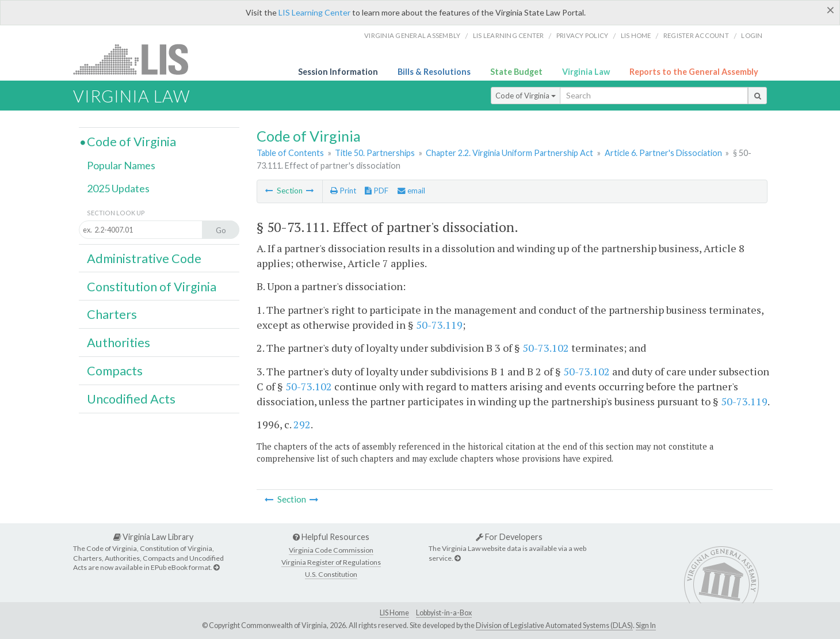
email (411, 191)
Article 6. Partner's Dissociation (663, 153)
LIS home (636, 35)
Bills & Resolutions (434, 72)
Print (343, 191)
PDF (377, 191)
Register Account (696, 35)
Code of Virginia (526, 96)
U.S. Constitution (331, 574)
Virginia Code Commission (331, 550)
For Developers (509, 537)
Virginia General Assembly (412, 35)
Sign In (646, 625)
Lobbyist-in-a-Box (444, 613)
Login (752, 35)
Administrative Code (144, 258)
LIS (137, 59)
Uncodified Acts (131, 399)
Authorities (119, 343)
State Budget (516, 72)
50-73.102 (546, 348)
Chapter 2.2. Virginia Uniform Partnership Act (509, 153)
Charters (112, 314)
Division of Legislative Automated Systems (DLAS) (554, 625)
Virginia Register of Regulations (331, 562)
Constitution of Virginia (152, 287)
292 (302, 424)
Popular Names (121, 165)
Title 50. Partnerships (375, 153)
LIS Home (394, 613)
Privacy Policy (583, 35)
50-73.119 (439, 325)
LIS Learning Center (314, 12)
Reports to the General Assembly (694, 72)
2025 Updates (118, 188)
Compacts (115, 371)
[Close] (831, 10)
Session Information (338, 72)
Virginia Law (586, 72)
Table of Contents (290, 153)
